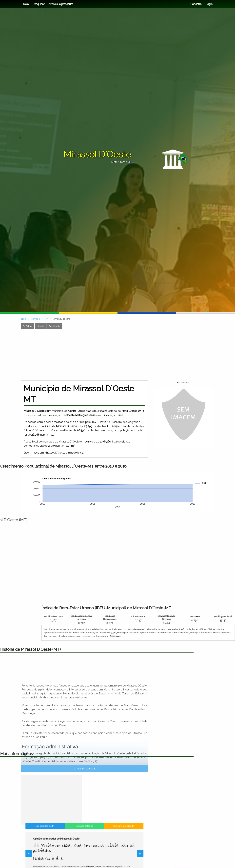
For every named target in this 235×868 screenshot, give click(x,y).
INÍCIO (24, 319)
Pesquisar (39, 4)
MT (46, 319)
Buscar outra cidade (106, 839)
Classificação (54, 326)
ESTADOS (36, 319)
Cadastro (196, 4)
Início (26, 4)
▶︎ (116, 854)
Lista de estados (85, 839)
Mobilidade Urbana (172, 617)
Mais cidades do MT (63, 839)
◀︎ (55, 854)
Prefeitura (27, 326)
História (40, 326)
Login (209, 4)
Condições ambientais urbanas (201, 618)
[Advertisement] (117, 355)
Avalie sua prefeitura (61, 4)
